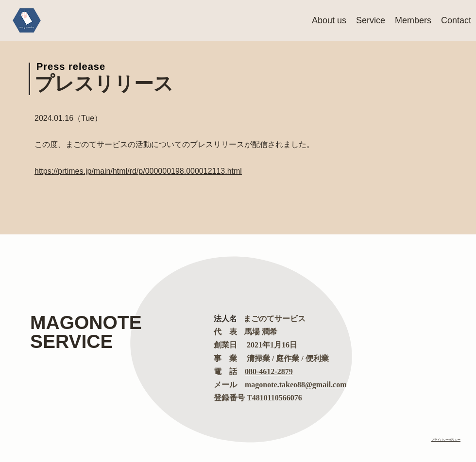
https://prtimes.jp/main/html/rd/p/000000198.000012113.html (138, 171)
